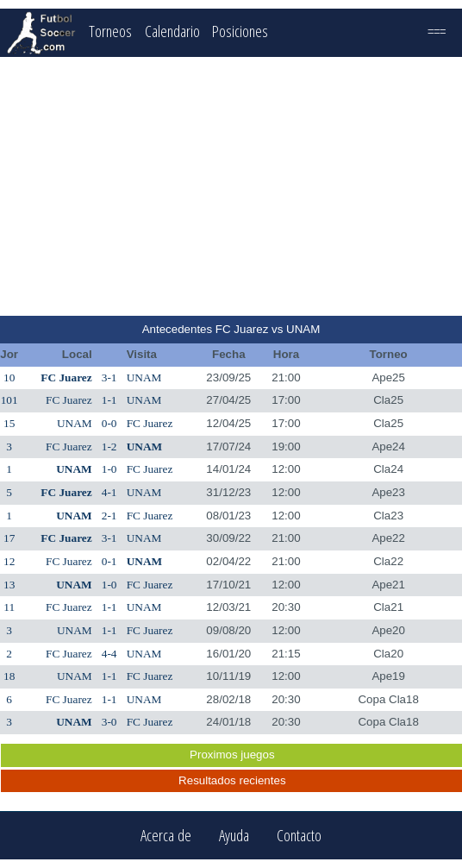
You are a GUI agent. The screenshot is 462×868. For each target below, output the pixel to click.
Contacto (299, 836)
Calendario (172, 31)
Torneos (110, 31)
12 (9, 561)
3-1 (109, 377)
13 (9, 585)
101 (9, 400)
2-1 (109, 516)
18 (9, 676)
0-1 (109, 561)
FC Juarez (66, 377)
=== (437, 31)
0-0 (109, 423)
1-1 (109, 400)
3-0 (109, 722)
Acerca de (166, 836)
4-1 (109, 492)
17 (9, 538)
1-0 (109, 469)
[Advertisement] (231, 186)
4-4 (109, 654)
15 (9, 423)
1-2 (109, 447)
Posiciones (240, 31)
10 (9, 377)
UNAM (144, 377)
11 (9, 607)
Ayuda (234, 836)
